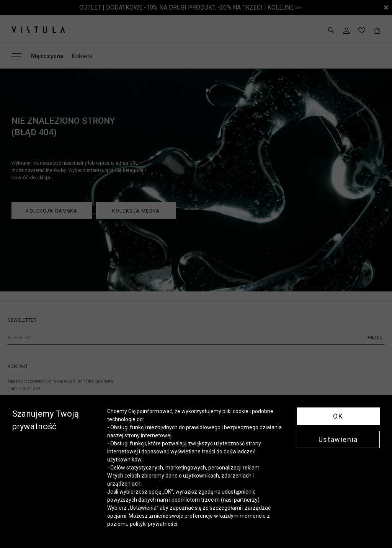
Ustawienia (338, 439)
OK (338, 416)
